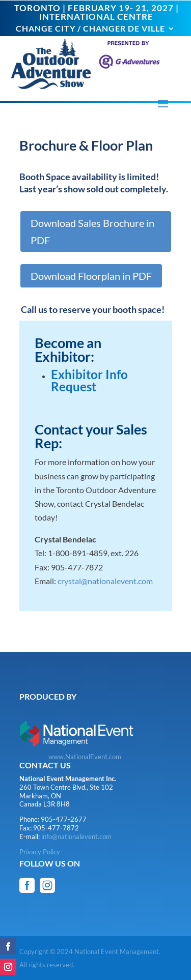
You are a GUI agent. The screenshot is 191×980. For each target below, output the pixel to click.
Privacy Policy (40, 852)
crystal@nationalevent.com (105, 581)
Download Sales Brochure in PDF (92, 232)
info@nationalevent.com (76, 837)
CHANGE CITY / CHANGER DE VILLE (90, 29)
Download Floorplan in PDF (91, 276)
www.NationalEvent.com (85, 757)
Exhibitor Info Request (89, 380)
